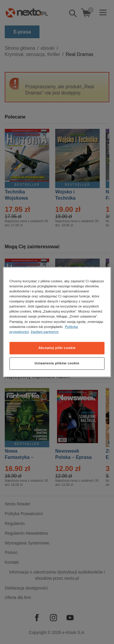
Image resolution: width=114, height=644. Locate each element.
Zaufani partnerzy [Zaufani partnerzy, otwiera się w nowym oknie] (45, 332)
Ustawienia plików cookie (57, 363)
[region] (57, 322)
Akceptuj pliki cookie (57, 348)
